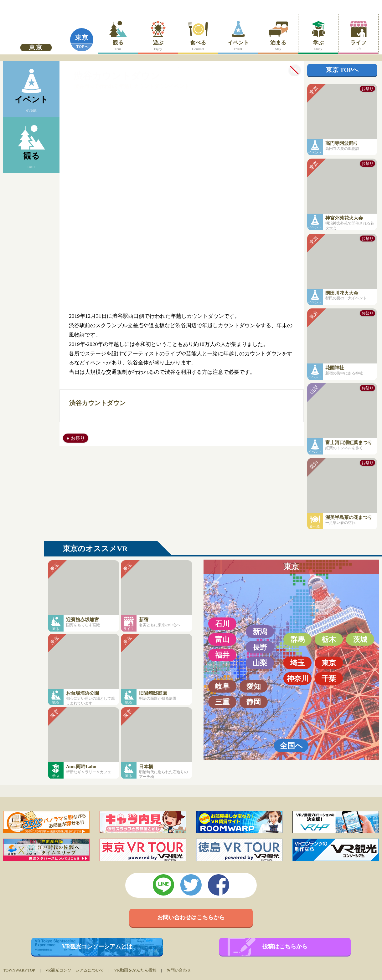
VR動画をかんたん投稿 (135, 970)
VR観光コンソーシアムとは (97, 947)
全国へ (291, 746)
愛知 (254, 686)
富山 (222, 639)
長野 (260, 647)
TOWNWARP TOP (19, 970)
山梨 (260, 663)
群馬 (297, 639)
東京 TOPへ (342, 70)
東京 (82, 38)
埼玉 (297, 663)
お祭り (78, 438)
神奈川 (298, 678)
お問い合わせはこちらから (191, 917)
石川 (222, 624)
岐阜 (222, 686)
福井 (222, 655)
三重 (222, 702)
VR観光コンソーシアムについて (75, 970)
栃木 (329, 639)
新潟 (260, 632)
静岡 (254, 702)
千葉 (329, 678)
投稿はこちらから (285, 947)
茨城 (360, 639)
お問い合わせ (179, 970)
